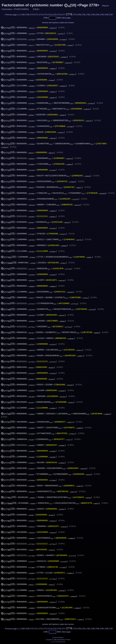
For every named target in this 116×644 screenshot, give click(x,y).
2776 (59, 15)
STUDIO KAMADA (21, 9)
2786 (106, 15)
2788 (45, 18)
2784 (97, 15)
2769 (27, 15)
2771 (36, 15)
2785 (102, 15)
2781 (84, 15)
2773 (45, 15)
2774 (50, 15)
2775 (54, 15)
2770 (32, 15)
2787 (111, 15)
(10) (8, 27)
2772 (41, 15)
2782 (88, 15)
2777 (64, 15)
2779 (75, 15)
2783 (93, 15)
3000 (59, 18)
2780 (79, 15)
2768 (23, 15)
